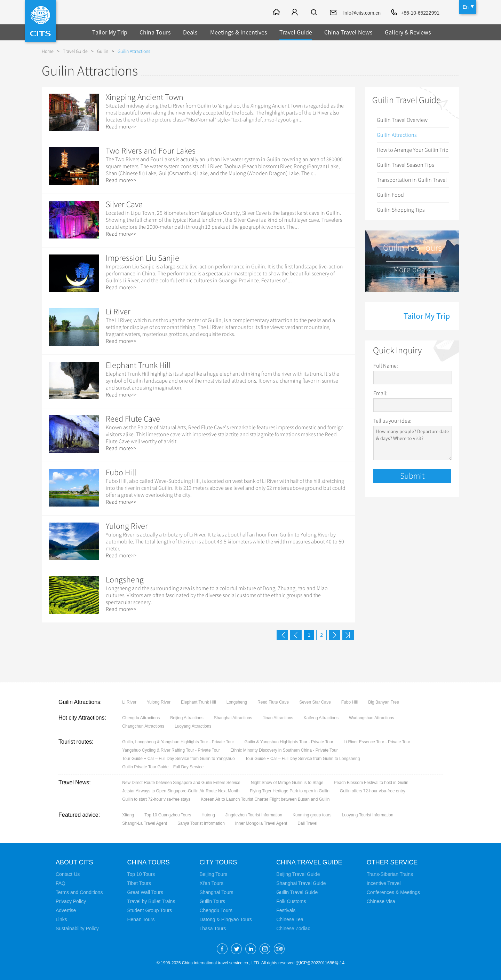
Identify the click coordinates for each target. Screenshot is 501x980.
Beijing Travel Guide (298, 874)
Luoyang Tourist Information (367, 815)
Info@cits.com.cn (362, 13)
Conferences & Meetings (393, 892)
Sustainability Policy (77, 928)
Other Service (392, 862)
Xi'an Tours (211, 883)
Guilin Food (390, 195)
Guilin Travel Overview (402, 120)
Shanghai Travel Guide (301, 883)
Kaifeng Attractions (321, 718)
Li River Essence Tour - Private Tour (377, 742)
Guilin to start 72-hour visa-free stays (156, 799)
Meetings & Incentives (239, 32)
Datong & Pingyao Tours (226, 919)
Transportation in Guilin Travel (412, 180)
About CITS (74, 862)
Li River (118, 312)
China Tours (155, 32)
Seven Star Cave (315, 702)
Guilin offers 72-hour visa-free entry (373, 791)
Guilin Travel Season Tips (405, 165)
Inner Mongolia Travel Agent (261, 823)
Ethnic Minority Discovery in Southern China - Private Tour (284, 750)
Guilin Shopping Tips (401, 210)
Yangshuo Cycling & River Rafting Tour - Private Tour (171, 750)
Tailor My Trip (110, 32)
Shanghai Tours (216, 892)
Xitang (128, 815)
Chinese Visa (381, 901)
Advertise (66, 910)
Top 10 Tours (141, 874)
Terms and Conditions (79, 892)
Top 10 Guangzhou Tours (168, 815)
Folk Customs (291, 901)
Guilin (103, 51)
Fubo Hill (121, 472)
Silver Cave (124, 204)
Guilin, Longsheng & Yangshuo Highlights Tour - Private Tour (178, 742)
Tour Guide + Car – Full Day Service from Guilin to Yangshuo (178, 759)
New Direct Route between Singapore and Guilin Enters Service (181, 783)
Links (61, 919)
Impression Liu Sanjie (142, 258)
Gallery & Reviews (408, 32)
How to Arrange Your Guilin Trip (413, 150)
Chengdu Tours (216, 910)
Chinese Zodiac (293, 928)
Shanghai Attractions (233, 718)
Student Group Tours (149, 910)
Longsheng (125, 580)
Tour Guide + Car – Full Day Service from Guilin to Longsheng (303, 759)
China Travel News (348, 32)
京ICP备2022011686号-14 (320, 963)
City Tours (218, 862)
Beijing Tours (213, 874)
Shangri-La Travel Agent (145, 823)
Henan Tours (141, 919)
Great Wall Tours (145, 892)
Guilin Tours (212, 901)
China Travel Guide (309, 862)
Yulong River (127, 526)
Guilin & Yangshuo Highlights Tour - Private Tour (289, 742)
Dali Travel (307, 823)
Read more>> (121, 127)
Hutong (208, 815)
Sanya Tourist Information (201, 823)
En (466, 7)
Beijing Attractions (187, 718)
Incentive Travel (384, 883)
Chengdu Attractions (141, 718)
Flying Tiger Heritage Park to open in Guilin (290, 791)
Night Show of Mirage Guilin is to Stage (287, 783)
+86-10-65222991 (420, 13)
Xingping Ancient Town (145, 97)
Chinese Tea (290, 919)
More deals (412, 269)
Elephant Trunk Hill (138, 365)
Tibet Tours (139, 883)
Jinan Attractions (278, 718)
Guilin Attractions (134, 51)
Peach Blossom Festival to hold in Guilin (371, 783)
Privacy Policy (71, 901)
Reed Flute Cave (133, 419)
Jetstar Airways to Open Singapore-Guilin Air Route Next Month (181, 791)
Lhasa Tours (213, 928)
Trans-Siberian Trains (390, 874)
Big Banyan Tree (384, 702)
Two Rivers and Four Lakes (151, 151)
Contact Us (68, 874)
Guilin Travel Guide (297, 892)
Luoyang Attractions (193, 726)
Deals (190, 32)
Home (48, 51)
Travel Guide (296, 32)
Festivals (286, 910)
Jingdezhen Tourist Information (254, 815)
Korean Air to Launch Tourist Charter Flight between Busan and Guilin (265, 799)
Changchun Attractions (143, 726)
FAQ (61, 883)
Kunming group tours (312, 815)
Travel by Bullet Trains (151, 901)
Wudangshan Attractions (372, 718)
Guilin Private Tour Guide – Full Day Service (163, 767)
